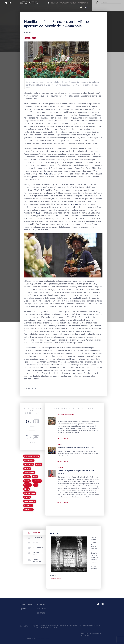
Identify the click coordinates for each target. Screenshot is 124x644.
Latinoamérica (29, 460)
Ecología (27, 497)
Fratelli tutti (28, 505)
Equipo (23, 609)
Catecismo (74, 204)
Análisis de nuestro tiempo (66, 415)
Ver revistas (56, 578)
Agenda (60, 445)
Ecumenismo (37, 481)
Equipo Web (44, 639)
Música (27, 489)
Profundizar (64, 438)
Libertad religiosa (30, 493)
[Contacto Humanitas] (86, 7)
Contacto (41, 613)
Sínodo (34, 38)
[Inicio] (49, 3)
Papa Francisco (29, 473)
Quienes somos (26, 605)
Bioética (27, 468)
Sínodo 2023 (28, 510)
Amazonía (27, 38)
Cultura (39, 464)
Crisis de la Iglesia (30, 501)
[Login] (82, 7)
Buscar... (96, 1)
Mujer (35, 477)
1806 (38, 213)
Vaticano (35, 388)
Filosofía (27, 477)
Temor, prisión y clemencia (67, 418)
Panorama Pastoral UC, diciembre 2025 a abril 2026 (76, 447)
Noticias (60, 468)
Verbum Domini (50, 174)
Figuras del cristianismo (32, 456)
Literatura (28, 485)
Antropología (28, 464)
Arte (36, 485)
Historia (27, 481)
